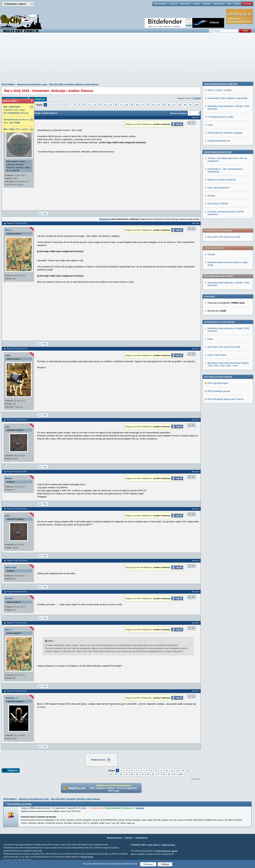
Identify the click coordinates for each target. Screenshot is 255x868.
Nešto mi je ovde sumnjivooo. (222, 411)
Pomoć (237, 4)
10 (84, 105)
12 (95, 105)
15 (111, 105)
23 (153, 105)
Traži (229, 4)
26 (169, 105)
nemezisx (10, 698)
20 (137, 105)
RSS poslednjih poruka (219, 296)
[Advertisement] (128, 60)
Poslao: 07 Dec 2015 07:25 (17, 349)
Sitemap (129, 838)
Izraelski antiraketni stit (219, 372)
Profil (45, 214)
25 (164, 105)
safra (8, 355)
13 (100, 105)
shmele (9, 599)
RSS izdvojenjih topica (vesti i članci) (225, 304)
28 (180, 105)
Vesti (150, 845)
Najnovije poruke (114, 838)
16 (116, 105)
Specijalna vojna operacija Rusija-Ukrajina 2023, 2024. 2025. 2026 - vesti (228, 269)
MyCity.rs (157, 845)
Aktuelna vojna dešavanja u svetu (32, 84)
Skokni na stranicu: (178, 113)
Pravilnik (206, 4)
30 (190, 105)
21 (143, 105)
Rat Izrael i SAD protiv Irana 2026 (224, 142)
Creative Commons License (166, 851)
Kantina (197, 4)
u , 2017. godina (16, 129)
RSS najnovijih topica (218, 288)
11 (90, 105)
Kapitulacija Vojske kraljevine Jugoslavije (227, 330)
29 (185, 105)
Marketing (247, 4)
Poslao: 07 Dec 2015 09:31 (17, 509)
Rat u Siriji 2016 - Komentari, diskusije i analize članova (74, 84)
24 (158, 105)
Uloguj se (173, 4)
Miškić (8, 478)
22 (148, 105)
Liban (210, 244)
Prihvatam (148, 864)
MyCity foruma (87, 857)
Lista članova (218, 4)
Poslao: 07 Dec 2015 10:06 (17, 623)
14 (105, 105)
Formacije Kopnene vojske (220, 348)
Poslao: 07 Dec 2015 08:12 (17, 420)
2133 (197, 105)
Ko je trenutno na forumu (19, 804)
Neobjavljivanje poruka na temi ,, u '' (16, 121)
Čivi (7, 230)
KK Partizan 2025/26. (218, 435)
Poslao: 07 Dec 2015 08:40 (17, 472)
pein (7, 427)
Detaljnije (140, 808)
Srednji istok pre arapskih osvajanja (225, 364)
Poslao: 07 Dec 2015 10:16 (17, 691)
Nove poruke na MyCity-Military (221, 315)
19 (132, 105)
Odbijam (165, 864)
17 (121, 105)
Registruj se (185, 4)
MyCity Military (160, 4)
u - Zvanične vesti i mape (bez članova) (16, 110)
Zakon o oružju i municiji (219, 322)
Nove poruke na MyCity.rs (218, 384)
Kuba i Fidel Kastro (217, 260)
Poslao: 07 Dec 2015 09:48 (17, 592)
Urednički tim (141, 838)
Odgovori (40, 99)
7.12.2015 (197, 98)
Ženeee (211, 427)
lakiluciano (11, 567)
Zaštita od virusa (168, 845)
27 (174, 105)
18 (127, 105)
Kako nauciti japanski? (218, 419)
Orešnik (211, 159)
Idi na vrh (196, 779)
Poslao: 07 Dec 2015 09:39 (17, 561)
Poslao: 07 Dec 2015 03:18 (17, 223)
